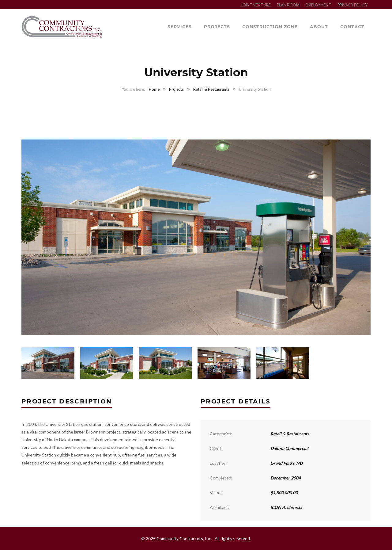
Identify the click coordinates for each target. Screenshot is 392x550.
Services (180, 27)
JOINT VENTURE (256, 5)
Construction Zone (270, 27)
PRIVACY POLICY (352, 5)
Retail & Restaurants (211, 89)
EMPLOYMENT (318, 5)
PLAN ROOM (288, 5)
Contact (352, 27)
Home (154, 89)
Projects (217, 27)
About (319, 27)
